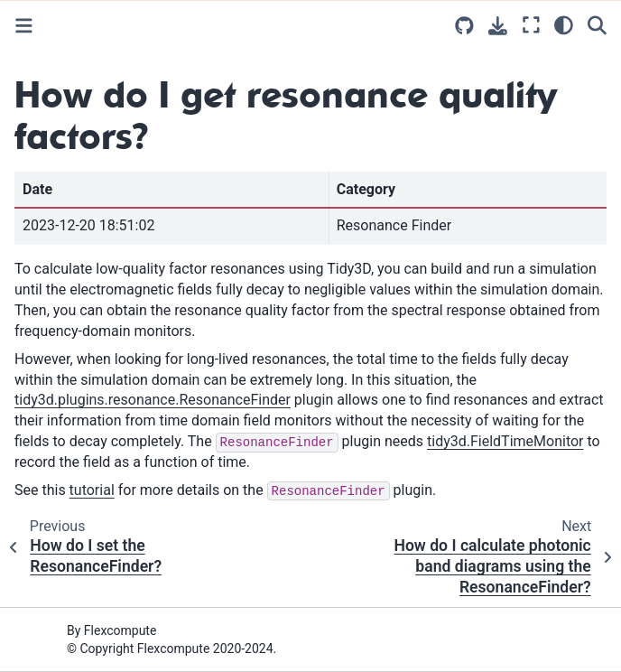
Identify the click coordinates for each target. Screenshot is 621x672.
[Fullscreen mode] (531, 25)
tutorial (92, 490)
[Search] (597, 25)
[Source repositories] (464, 26)
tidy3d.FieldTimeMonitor (505, 441)
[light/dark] (564, 25)
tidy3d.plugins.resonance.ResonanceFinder (153, 400)
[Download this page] (498, 26)
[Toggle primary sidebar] (24, 26)
